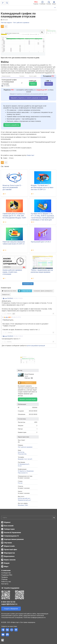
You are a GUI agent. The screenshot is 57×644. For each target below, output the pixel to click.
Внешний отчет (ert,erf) (25, 459)
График (5, 158)
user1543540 (9, 298)
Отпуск (11, 158)
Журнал (7, 522)
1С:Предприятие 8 (24, 464)
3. (2, 336)
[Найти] (54, 518)
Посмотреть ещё (28, 284)
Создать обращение (11, 609)
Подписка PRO (7, 575)
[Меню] (3, 3)
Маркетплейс (9, 546)
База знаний (9, 526)
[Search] (28, 518)
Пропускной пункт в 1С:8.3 (41, 242)
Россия (20, 483)
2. (3, 317)
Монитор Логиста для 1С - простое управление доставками (12, 187)
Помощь (4, 579)
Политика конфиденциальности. (35, 617)
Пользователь (22, 454)
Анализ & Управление (12, 532)
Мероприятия (9, 553)
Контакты (5, 584)
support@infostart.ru (9, 604)
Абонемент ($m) (23, 505)
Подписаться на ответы (9, 291)
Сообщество (6, 573)
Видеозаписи (9, 556)
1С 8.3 (20, 466)
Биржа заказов (10, 560)
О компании (6, 570)
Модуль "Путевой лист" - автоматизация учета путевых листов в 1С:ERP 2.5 (42, 187)
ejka (7, 317)
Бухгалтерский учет (24, 498)
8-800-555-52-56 (8, 602)
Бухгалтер (21, 452)
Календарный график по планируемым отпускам (18, 15)
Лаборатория (9, 529)
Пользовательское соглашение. (12, 617)
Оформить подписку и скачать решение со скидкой (29, 98)
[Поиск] (7, 3)
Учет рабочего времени (25, 447)
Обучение (8, 543)
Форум (7, 563)
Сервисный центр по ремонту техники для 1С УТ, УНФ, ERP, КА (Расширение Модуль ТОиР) (14, 216)
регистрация (31, 346)
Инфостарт (30, 155)
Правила (4, 577)
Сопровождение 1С (11, 536)
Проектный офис (11, 549)
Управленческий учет (24, 500)
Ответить (9, 314)
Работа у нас (6, 582)
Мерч (6, 566)
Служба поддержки (11, 588)
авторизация (40, 346)
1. (2, 298)
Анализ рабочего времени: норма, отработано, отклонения (12, 272)
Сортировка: (43, 291)
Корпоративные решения (14, 539)
